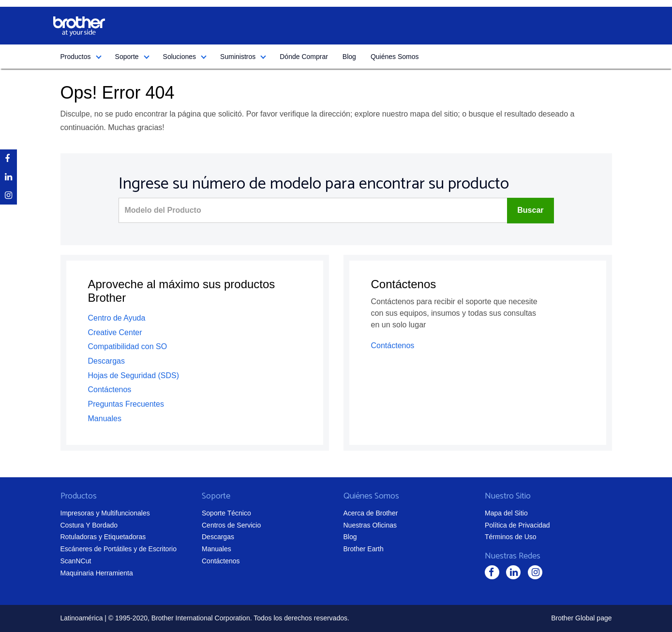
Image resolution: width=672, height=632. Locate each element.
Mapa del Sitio (506, 513)
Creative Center (115, 332)
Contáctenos (110, 389)
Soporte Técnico (226, 513)
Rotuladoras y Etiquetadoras (103, 537)
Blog (349, 57)
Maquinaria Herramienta (97, 573)
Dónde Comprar (304, 57)
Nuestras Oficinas (370, 525)
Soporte (127, 57)
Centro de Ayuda (117, 318)
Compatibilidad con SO (128, 346)
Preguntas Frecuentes (126, 404)
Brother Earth (364, 549)
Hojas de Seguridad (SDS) (134, 375)
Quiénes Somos (395, 57)
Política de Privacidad (517, 525)
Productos (76, 57)
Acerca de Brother (371, 513)
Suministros (238, 57)
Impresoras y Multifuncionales (105, 513)
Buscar (530, 210)
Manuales (105, 419)
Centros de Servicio (231, 525)
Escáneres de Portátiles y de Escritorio (119, 549)
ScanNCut (76, 561)
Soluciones (180, 57)
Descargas (106, 361)
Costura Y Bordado (89, 525)
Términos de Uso (511, 537)
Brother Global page (581, 618)
